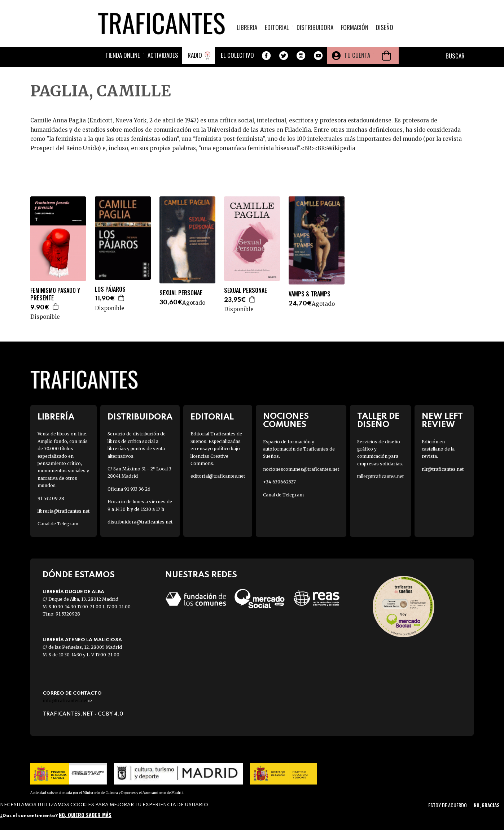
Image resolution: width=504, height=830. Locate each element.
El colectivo (237, 55)
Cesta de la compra (386, 56)
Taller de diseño (378, 421)
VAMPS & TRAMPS (310, 294)
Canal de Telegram (58, 524)
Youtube (318, 56)
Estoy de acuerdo (448, 805)
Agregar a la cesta (56, 307)
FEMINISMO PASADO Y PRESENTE (55, 294)
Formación (355, 27)
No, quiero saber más (85, 815)
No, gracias (487, 805)
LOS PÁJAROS (110, 289)
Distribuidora (315, 27)
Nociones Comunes (286, 421)
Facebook (266, 56)
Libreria (247, 27)
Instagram (301, 56)
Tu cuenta (357, 55)
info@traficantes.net (67, 701)
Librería (56, 417)
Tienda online (123, 55)
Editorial (277, 27)
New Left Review (442, 421)
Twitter (284, 56)
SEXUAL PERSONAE (181, 293)
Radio (195, 55)
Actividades (163, 55)
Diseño (385, 27)
